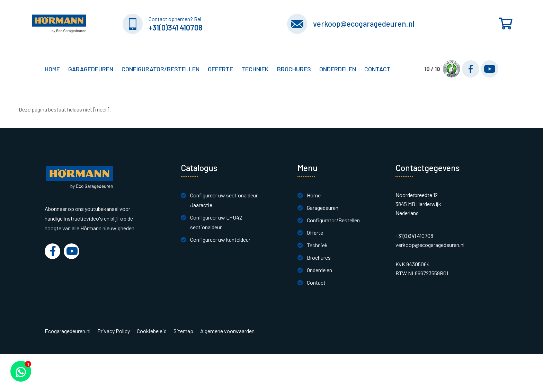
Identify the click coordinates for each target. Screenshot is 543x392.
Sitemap (183, 331)
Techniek (317, 245)
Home (52, 69)
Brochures (294, 69)
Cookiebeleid (152, 331)
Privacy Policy (114, 331)
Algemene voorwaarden (227, 331)
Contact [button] (377, 69)
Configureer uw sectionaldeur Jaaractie (224, 200)
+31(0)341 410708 (176, 27)
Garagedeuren (323, 208)
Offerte (315, 233)
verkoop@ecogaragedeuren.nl (364, 24)
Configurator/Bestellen (333, 220)
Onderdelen (338, 69)
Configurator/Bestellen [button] (161, 69)
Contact (316, 282)
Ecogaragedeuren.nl (68, 331)
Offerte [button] (220, 69)
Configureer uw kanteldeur (220, 239)
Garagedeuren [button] (91, 69)
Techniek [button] (255, 69)
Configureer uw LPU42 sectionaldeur (216, 222)
